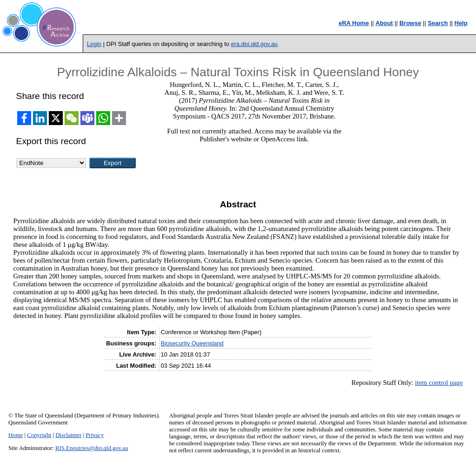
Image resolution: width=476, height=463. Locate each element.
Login (94, 44)
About (384, 23)
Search (438, 23)
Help (461, 23)
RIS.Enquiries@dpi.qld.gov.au (92, 448)
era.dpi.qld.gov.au (255, 44)
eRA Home (354, 23)
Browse (410, 23)
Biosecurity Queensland (192, 343)
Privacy (95, 435)
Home (16, 435)
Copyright (39, 435)
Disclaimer (68, 435)
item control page (439, 383)
